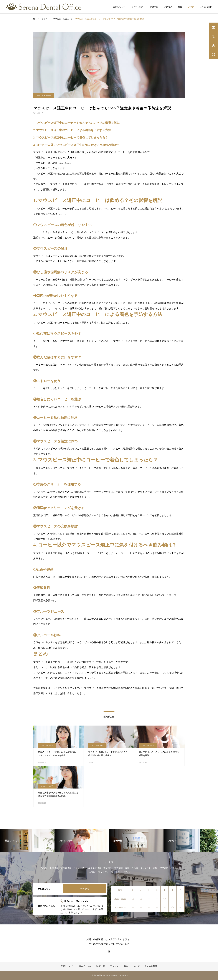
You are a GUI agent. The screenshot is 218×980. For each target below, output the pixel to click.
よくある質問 (206, 7)
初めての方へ (138, 7)
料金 (180, 7)
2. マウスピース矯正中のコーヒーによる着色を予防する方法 (72, 130)
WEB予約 (84, 889)
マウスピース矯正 (44, 96)
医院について (119, 7)
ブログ (191, 7)
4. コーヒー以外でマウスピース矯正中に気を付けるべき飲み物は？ (76, 145)
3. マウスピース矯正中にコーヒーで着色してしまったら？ (71, 138)
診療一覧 (154, 7)
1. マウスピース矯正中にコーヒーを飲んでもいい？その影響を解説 (76, 123)
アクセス (168, 7)
